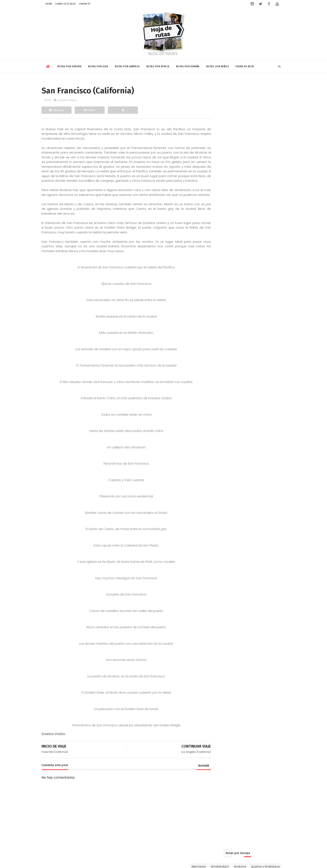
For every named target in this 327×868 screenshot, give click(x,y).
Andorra (259, 95)
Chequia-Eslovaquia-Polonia (232, 117)
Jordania (267, 201)
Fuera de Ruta (245, 66)
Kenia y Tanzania (237, 290)
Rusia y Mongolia (246, 161)
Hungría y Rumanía (225, 139)
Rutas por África (158, 66)
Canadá (241, 249)
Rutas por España (188, 66)
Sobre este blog (66, 4)
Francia (216, 132)
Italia (214, 146)
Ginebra (233, 132)
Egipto (215, 290)
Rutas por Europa (69, 66)
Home (49, 4)
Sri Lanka (235, 216)
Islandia (266, 139)
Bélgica (258, 110)
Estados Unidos (67, 100)
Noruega (217, 154)
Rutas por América (127, 66)
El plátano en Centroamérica (257, 323)
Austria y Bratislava (224, 103)
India (269, 194)
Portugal (263, 154)
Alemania (217, 95)
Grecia (249, 132)
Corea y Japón (235, 194)
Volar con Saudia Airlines (255, 384)
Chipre (263, 117)
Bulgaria (241, 110)
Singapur (217, 216)
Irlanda (250, 139)
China (215, 194)
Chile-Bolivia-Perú (265, 249)
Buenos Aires (220, 249)
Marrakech (263, 290)
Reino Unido (219, 161)
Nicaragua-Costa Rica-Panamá (234, 264)
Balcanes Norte (255, 103)
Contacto (85, 4)
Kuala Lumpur (220, 209)
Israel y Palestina (243, 201)
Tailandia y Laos (259, 216)
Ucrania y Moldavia (224, 168)
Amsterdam (239, 95)
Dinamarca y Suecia (225, 124)
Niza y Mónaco (257, 146)
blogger (194, 775)
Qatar (240, 209)
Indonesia (218, 201)
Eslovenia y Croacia (260, 124)
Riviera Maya (273, 264)
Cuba (214, 257)
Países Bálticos (240, 154)
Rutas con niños (218, 66)
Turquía (269, 161)
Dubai (256, 194)
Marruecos (218, 297)
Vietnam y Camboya (226, 223)
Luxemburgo (232, 146)
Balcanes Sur (220, 110)
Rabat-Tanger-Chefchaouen (253, 297)
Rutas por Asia (98, 66)
